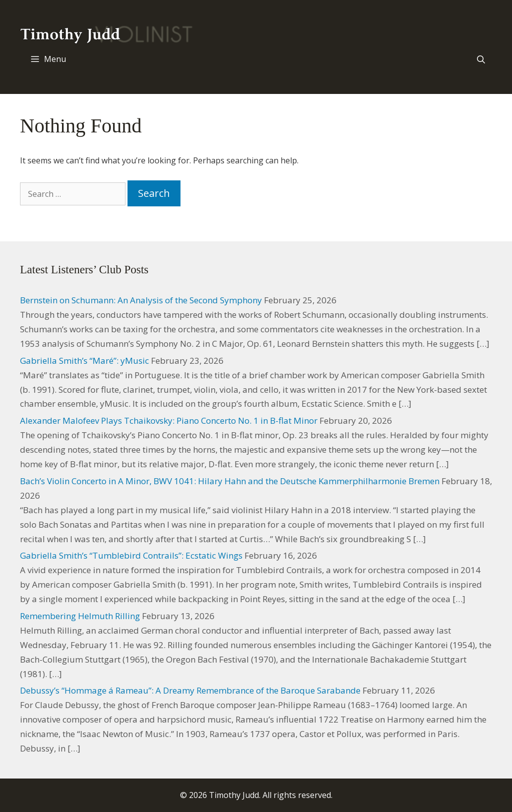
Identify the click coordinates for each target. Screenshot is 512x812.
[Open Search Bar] (481, 59)
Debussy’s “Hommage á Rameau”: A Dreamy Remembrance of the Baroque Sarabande (190, 690)
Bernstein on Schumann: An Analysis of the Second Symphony (141, 300)
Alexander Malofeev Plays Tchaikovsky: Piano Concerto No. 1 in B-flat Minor (169, 420)
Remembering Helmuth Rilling (80, 616)
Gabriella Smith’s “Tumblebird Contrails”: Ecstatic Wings (131, 555)
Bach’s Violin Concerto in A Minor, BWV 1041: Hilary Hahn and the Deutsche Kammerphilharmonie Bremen (230, 481)
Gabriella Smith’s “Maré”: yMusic (84, 361)
